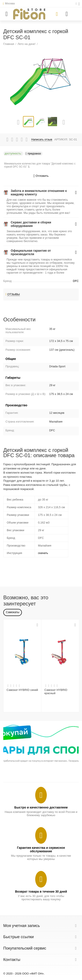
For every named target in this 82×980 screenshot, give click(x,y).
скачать (43, 553)
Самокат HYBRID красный (56, 692)
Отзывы (14, 294)
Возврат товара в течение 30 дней (41, 892)
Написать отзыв (42, 140)
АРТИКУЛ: (61, 139)
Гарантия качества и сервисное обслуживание (41, 849)
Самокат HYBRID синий (22, 690)
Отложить (41, 176)
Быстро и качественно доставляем (41, 807)
